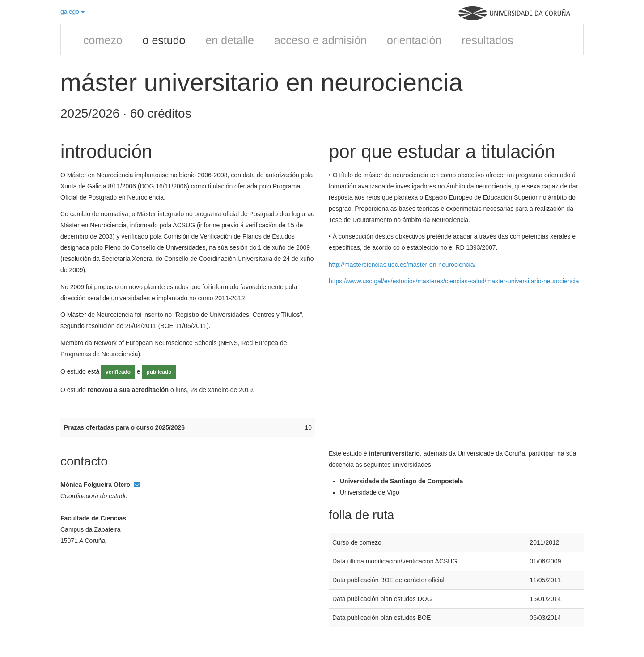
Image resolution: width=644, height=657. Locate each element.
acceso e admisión (320, 40)
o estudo (164, 40)
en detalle (229, 40)
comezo (103, 40)
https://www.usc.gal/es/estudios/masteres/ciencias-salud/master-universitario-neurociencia (454, 281)
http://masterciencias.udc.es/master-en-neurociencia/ (402, 265)
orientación (414, 40)
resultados (487, 40)
